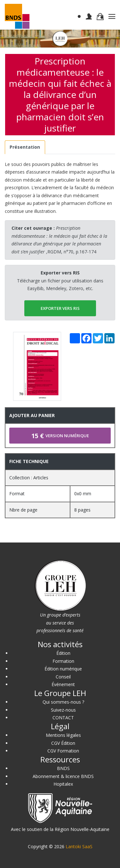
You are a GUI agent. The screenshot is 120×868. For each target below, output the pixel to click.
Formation (63, 661)
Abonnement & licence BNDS (63, 776)
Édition (63, 653)
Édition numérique (63, 669)
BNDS (63, 768)
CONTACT (63, 718)
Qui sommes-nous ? (63, 702)
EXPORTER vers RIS (60, 308)
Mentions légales (63, 735)
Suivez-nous (63, 710)
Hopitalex (63, 784)
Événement (63, 684)
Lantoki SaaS (79, 846)
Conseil (63, 677)
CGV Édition (63, 743)
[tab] (25, 147)
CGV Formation (63, 751)
